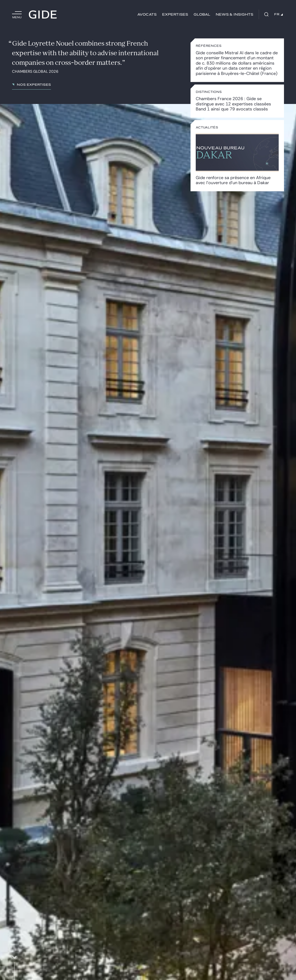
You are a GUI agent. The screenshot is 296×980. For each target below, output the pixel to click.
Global (202, 15)
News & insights (234, 15)
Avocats (147, 15)
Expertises (175, 15)
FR (278, 14)
